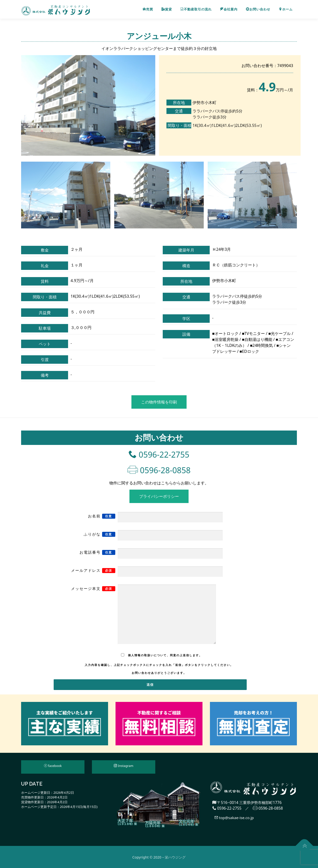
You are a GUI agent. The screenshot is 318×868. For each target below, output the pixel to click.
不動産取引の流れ (196, 9)
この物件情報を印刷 (159, 402)
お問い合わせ (258, 9)
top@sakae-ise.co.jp (235, 817)
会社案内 (229, 9)
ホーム (286, 9)
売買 (148, 9)
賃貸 (167, 9)
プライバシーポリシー (159, 496)
